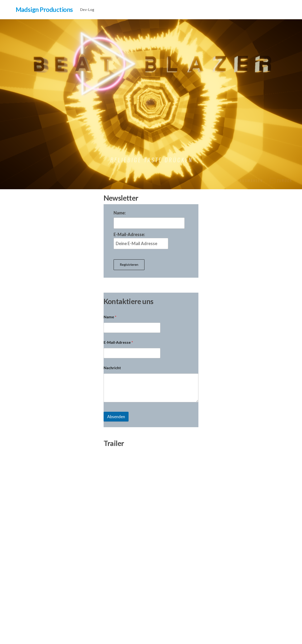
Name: (120, 213)
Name (110, 317)
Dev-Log (87, 10)
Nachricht (112, 368)
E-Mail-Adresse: (141, 240)
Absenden (116, 417)
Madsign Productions (44, 10)
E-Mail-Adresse (118, 342)
